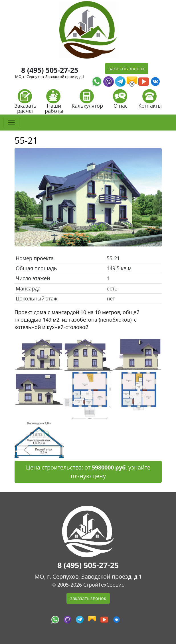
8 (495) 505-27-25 (50, 70)
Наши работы (54, 103)
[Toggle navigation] (11, 123)
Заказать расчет (26, 103)
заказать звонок (127, 69)
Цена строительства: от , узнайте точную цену (88, 472)
